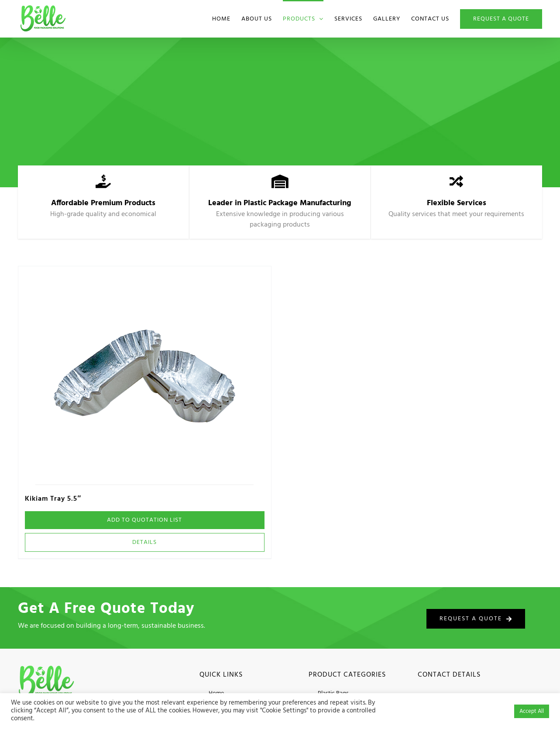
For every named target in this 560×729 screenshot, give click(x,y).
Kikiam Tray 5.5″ (53, 499)
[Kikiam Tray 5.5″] (144, 376)
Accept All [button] (532, 711)
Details (144, 542)
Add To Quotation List (144, 520)
